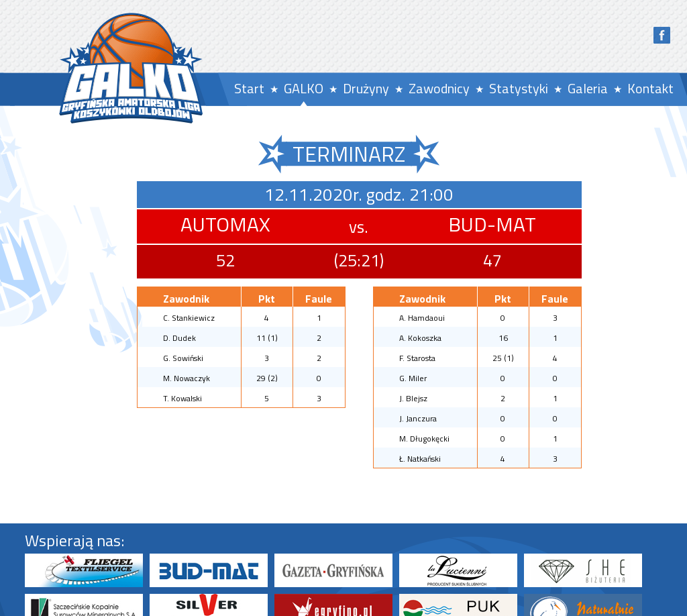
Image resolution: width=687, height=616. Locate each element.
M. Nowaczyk (187, 378)
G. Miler (413, 378)
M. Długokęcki (424, 439)
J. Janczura (418, 418)
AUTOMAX (225, 224)
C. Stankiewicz (189, 318)
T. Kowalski (182, 398)
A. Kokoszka (420, 338)
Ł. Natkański (420, 459)
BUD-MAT (492, 224)
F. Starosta (417, 358)
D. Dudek (179, 338)
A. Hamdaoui (422, 318)
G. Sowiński (183, 358)
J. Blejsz (413, 398)
